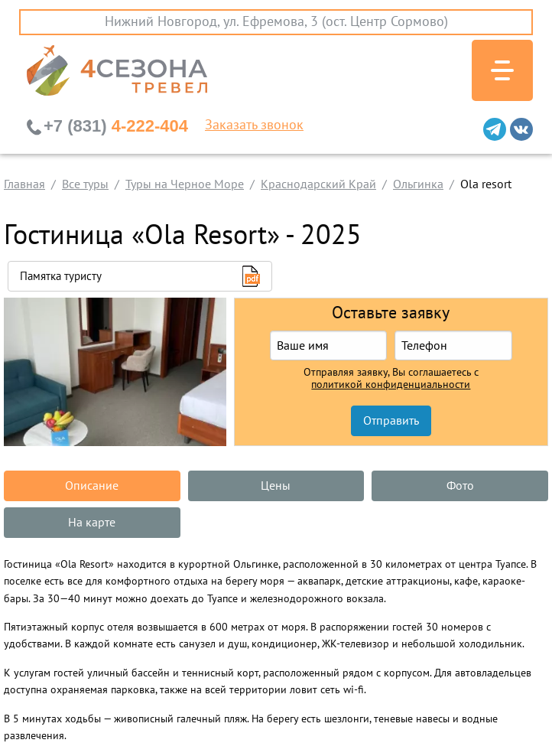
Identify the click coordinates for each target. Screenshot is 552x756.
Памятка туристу (61, 276)
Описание (92, 486)
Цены (276, 486)
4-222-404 (116, 126)
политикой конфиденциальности (391, 385)
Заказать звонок (254, 125)
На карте (92, 523)
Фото (460, 486)
